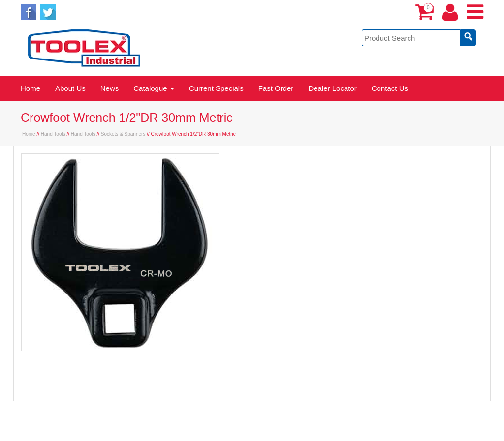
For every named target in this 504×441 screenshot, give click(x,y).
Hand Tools (53, 134)
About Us (70, 88)
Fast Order (276, 88)
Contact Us (390, 88)
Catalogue (154, 88)
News (110, 88)
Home (31, 88)
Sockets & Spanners (123, 134)
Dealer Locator (332, 88)
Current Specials (216, 88)
